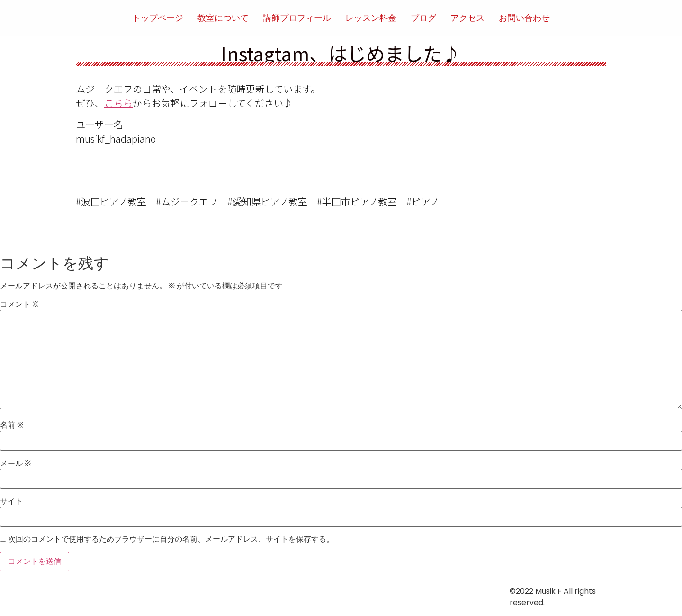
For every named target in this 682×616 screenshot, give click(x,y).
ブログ (423, 18)
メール (15, 464)
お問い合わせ (524, 18)
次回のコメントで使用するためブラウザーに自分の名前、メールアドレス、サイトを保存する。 (171, 539)
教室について (223, 18)
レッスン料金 (371, 18)
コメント (19, 304)
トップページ (158, 18)
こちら (118, 103)
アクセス (467, 18)
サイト (11, 501)
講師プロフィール (297, 18)
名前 (12, 425)
